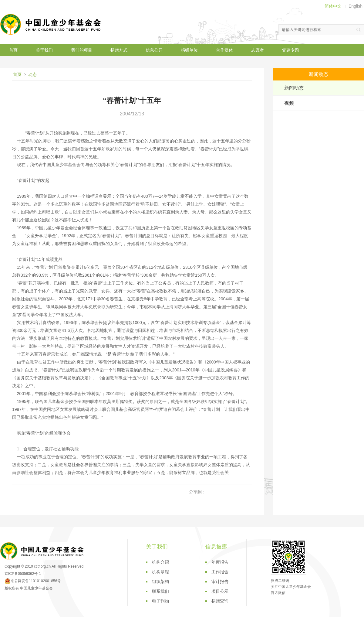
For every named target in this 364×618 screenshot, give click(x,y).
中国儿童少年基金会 (52, 24)
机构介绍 (160, 562)
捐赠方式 (119, 50)
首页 (13, 50)
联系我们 (160, 591)
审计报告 (220, 582)
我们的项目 (82, 50)
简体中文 (333, 6)
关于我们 (44, 50)
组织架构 (160, 582)
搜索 (359, 30)
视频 (289, 103)
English (356, 6)
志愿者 (258, 50)
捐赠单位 (189, 50)
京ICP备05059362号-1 (23, 574)
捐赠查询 (220, 601)
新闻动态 (294, 88)
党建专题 (291, 50)
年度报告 (220, 562)
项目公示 (220, 591)
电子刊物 (160, 601)
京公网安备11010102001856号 (33, 581)
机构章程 (160, 572)
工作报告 (220, 572)
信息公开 (154, 50)
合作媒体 (224, 50)
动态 (32, 74)
